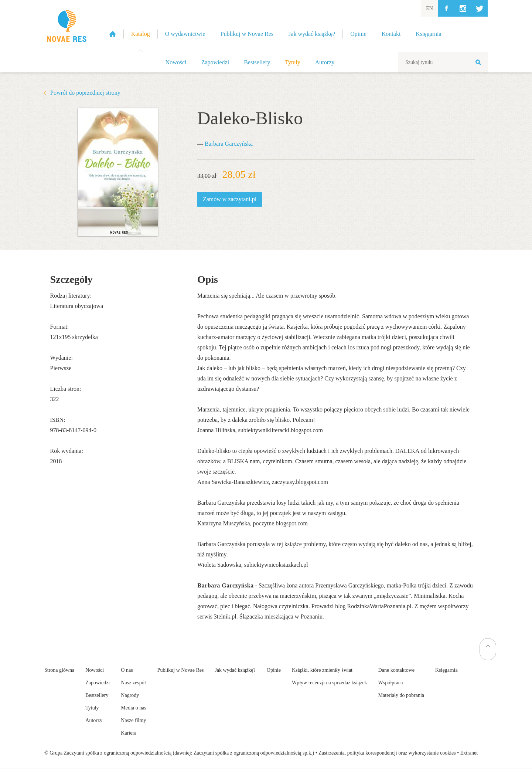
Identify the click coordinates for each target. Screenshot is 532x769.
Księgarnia (446, 670)
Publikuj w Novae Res (181, 670)
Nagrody (130, 695)
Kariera (129, 733)
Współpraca (391, 683)
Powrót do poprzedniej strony (85, 93)
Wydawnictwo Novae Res (66, 26)
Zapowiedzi (215, 62)
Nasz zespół (133, 683)
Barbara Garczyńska (229, 144)
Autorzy (325, 62)
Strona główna (59, 670)
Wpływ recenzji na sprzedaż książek (330, 683)
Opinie (274, 670)
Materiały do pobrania (401, 695)
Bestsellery (257, 62)
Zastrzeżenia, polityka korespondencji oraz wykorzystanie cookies (387, 753)
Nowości (176, 62)
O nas (127, 670)
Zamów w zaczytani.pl (230, 199)
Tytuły (293, 62)
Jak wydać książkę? (235, 670)
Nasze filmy (133, 720)
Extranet (469, 753)
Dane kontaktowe (396, 670)
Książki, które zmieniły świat (322, 670)
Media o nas (133, 708)
